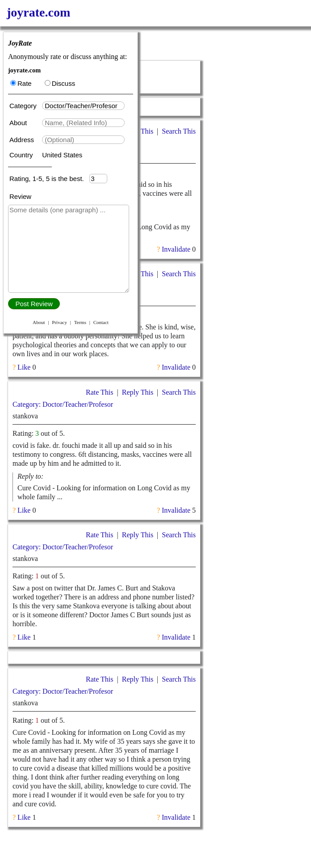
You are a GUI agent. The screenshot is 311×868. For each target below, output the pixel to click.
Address (23, 140)
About (19, 123)
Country (22, 155)
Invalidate (176, 249)
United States (62, 155)
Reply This (138, 392)
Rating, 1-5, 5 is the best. (49, 179)
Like (24, 367)
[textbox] (83, 106)
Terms (80, 322)
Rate (21, 83)
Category (25, 106)
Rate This (99, 392)
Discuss (60, 83)
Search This (179, 131)
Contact (101, 322)
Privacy (59, 322)
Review (20, 196)
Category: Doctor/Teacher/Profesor (63, 404)
